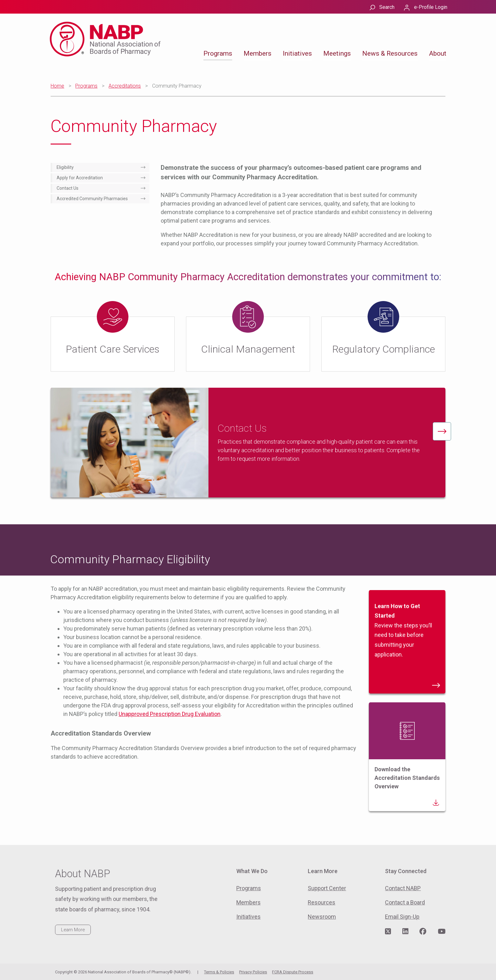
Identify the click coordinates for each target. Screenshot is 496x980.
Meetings (337, 53)
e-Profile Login (431, 7)
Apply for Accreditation (80, 178)
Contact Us (68, 188)
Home (57, 86)
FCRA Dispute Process (293, 972)
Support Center (327, 888)
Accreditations (125, 86)
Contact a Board (405, 902)
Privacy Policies (253, 972)
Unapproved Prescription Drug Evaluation (170, 714)
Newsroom (322, 917)
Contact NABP (403, 888)
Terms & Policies (219, 972)
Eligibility (65, 167)
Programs (218, 53)
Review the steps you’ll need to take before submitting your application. (407, 645)
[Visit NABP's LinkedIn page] (405, 932)
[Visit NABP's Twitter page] (388, 932)
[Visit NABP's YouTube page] (442, 932)
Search (387, 7)
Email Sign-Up (402, 917)
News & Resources (390, 53)
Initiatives (297, 53)
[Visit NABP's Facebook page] (423, 932)
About (438, 53)
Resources (322, 902)
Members (257, 53)
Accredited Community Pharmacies (92, 199)
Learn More (73, 930)
